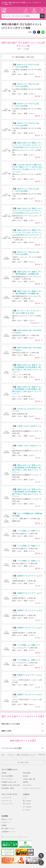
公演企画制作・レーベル (8, 832)
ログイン (26, 12)
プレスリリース (6, 822)
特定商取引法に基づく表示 (9, 782)
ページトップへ (23, 762)
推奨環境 (26, 782)
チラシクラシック (6, 801)
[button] (43, 724)
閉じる (44, 2)
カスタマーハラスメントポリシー (32, 788)
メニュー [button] (42, 12)
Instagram (29, 807)
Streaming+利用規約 (7, 776)
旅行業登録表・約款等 (8, 788)
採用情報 (4, 825)
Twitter (39, 32)
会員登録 (34, 12)
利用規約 (4, 773)
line (43, 32)
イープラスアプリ (6, 798)
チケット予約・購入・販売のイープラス (4, 10)
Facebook (28, 801)
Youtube (28, 804)
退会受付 (26, 776)
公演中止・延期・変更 (29, 779)
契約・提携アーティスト (8, 828)
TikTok (28, 810)
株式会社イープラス (7, 819)
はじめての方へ (27, 785)
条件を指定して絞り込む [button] (25, 57)
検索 (44, 17)
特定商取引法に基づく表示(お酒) (11, 785)
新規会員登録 (27, 773)
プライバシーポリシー (8, 779)
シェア (34, 32)
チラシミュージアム (7, 804)
